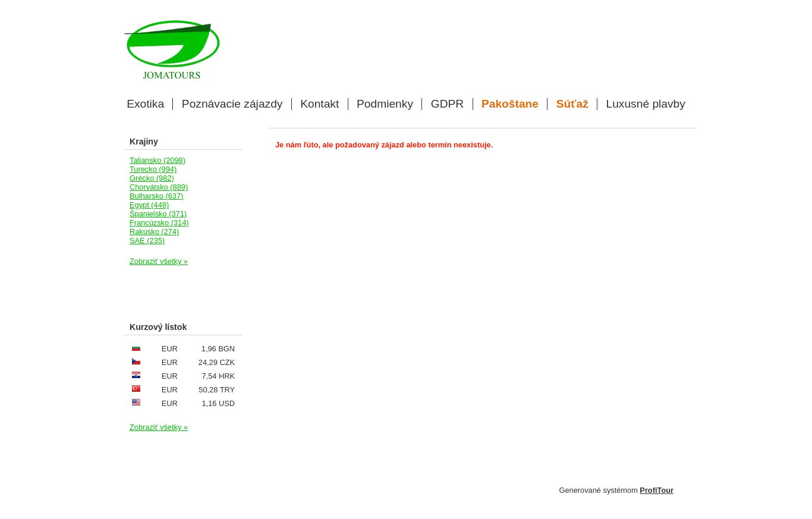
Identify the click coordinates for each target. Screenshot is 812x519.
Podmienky (385, 104)
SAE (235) (147, 240)
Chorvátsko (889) (159, 187)
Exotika (145, 104)
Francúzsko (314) (159, 223)
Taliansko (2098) (158, 160)
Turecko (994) (153, 169)
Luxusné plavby (646, 104)
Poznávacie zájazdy (232, 104)
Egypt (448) (149, 205)
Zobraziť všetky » (159, 261)
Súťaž (572, 104)
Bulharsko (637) (156, 196)
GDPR (447, 104)
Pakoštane (510, 104)
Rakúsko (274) (154, 232)
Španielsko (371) (158, 214)
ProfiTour (657, 490)
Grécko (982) (152, 178)
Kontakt (320, 104)
